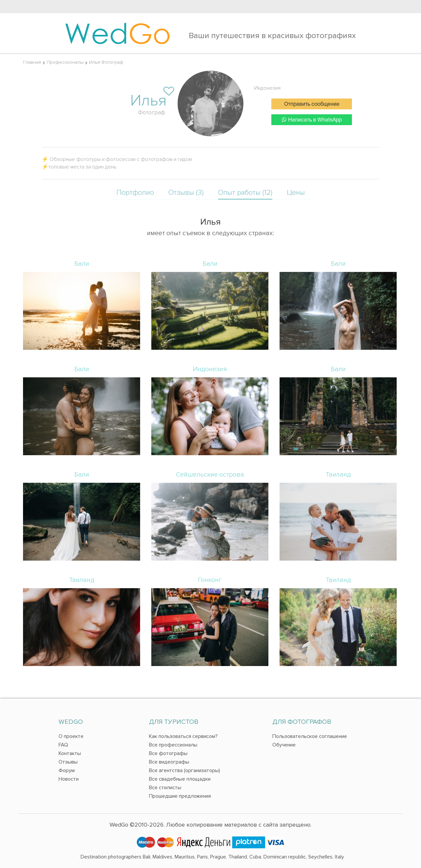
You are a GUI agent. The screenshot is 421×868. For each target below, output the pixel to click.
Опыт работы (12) (245, 193)
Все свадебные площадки (180, 779)
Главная (32, 62)
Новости (69, 779)
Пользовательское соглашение (310, 736)
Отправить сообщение (312, 104)
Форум (67, 770)
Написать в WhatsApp (312, 120)
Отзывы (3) (186, 193)
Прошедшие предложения (180, 796)
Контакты (70, 753)
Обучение (284, 745)
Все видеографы (169, 762)
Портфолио (135, 193)
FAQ (63, 745)
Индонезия (267, 88)
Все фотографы (168, 753)
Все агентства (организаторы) (185, 770)
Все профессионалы (173, 745)
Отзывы (68, 762)
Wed (118, 33)
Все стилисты (165, 788)
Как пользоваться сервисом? (183, 736)
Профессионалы (65, 62)
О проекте (71, 736)
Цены (296, 193)
